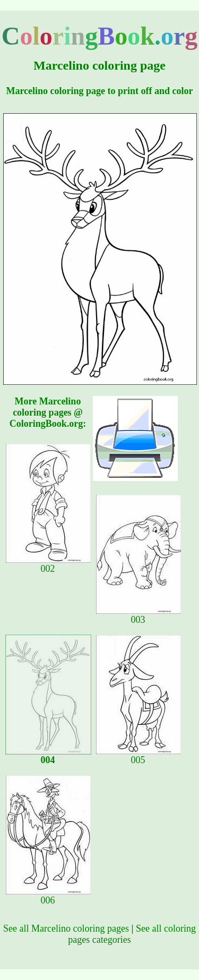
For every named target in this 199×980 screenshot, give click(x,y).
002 (48, 564)
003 (139, 615)
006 (48, 896)
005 (139, 756)
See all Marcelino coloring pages (66, 928)
